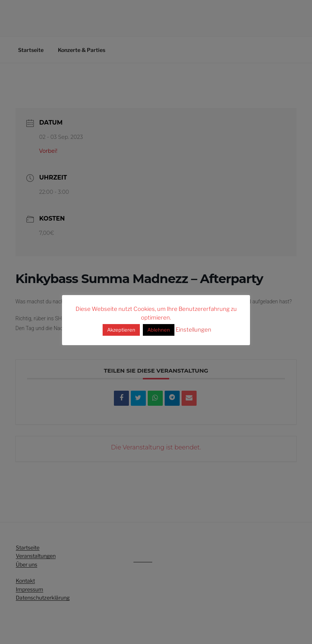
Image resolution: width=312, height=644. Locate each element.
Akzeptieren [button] (121, 330)
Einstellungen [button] (193, 330)
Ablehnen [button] (159, 330)
